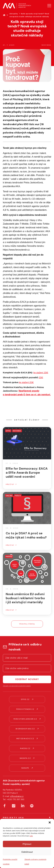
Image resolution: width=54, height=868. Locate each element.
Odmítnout (27, 852)
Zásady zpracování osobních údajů (17, 686)
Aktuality (14, 14)
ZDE (41, 377)
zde (31, 836)
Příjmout (27, 844)
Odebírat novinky (27, 679)
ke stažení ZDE (41, 373)
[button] (50, 822)
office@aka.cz (17, 796)
